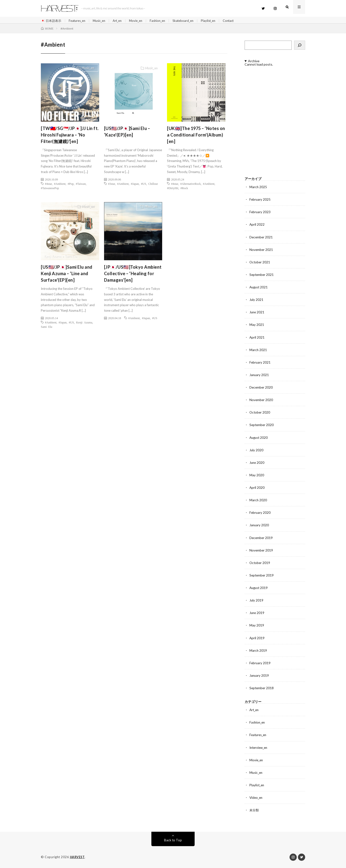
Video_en (256, 798)
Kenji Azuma (84, 324)
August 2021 (259, 288)
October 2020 (260, 413)
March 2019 (258, 651)
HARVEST (78, 857)
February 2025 (260, 201)
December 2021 (261, 239)
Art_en (123, 21)
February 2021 (260, 363)
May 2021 (257, 326)
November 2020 (261, 401)
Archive (254, 63)
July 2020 (256, 451)
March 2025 (258, 189)
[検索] (300, 47)
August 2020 (259, 438)
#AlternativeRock (190, 185)
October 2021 (260, 263)
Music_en (103, 21)
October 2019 (260, 563)
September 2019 (262, 576)
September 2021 (262, 276)
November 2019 (261, 551)
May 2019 (257, 626)
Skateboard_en (193, 21)
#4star (48, 185)
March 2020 (258, 501)
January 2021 (259, 376)
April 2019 (257, 638)
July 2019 (256, 601)
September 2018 (262, 688)
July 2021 (256, 301)
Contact (241, 21)
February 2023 (260, 214)
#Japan (135, 185)
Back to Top (173, 840)
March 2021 (258, 351)
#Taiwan (81, 185)
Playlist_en (220, 21)
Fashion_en (166, 21)
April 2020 (257, 488)
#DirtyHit (173, 189)
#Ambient (60, 185)
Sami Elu (46, 328)
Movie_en (143, 21)
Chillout (153, 185)
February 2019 (260, 663)
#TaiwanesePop (50, 189)
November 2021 (261, 251)
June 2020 (257, 463)
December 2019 (261, 538)
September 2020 (262, 426)
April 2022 (257, 226)
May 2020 (257, 476)
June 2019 (257, 613)
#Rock (184, 189)
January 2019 (259, 676)
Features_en (79, 21)
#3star (112, 185)
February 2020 (260, 513)
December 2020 (261, 388)
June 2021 (257, 313)
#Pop (71, 185)
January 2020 (259, 526)
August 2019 (259, 588)
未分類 (254, 810)
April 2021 (257, 338)
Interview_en (259, 748)
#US (144, 185)
